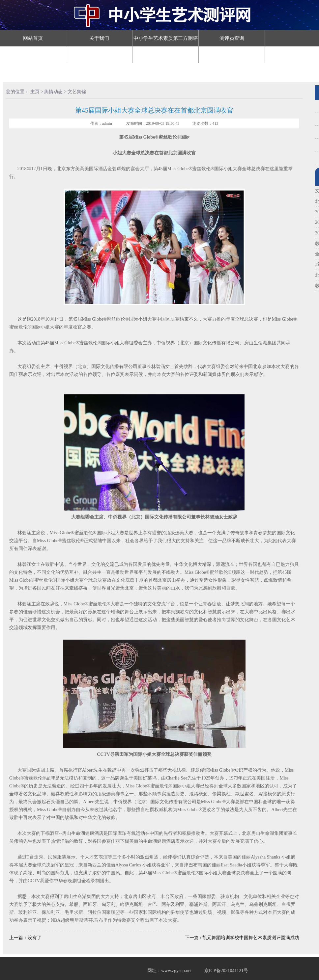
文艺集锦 (77, 92)
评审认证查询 (99, 55)
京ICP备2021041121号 (226, 971)
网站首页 (33, 38)
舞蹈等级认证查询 (165, 55)
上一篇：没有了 (25, 938)
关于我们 (99, 38)
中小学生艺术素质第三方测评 (166, 38)
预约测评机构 (33, 71)
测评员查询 (232, 38)
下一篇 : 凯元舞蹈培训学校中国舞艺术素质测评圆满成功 (242, 938)
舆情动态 (232, 55)
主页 (35, 92)
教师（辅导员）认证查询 (33, 55)
